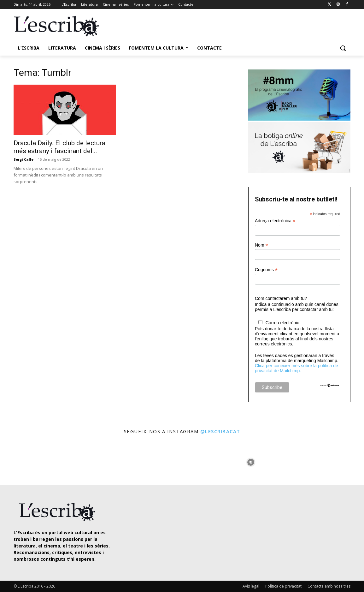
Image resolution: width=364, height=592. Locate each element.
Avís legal (251, 586)
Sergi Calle (23, 159)
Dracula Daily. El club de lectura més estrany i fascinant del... (59, 147)
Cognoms (266, 270)
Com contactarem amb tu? (281, 298)
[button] (343, 48)
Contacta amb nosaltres (329, 586)
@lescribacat (220, 431)
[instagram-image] (21, 461)
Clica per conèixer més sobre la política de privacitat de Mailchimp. (296, 368)
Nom (261, 245)
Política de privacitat (283, 586)
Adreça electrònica (275, 221)
